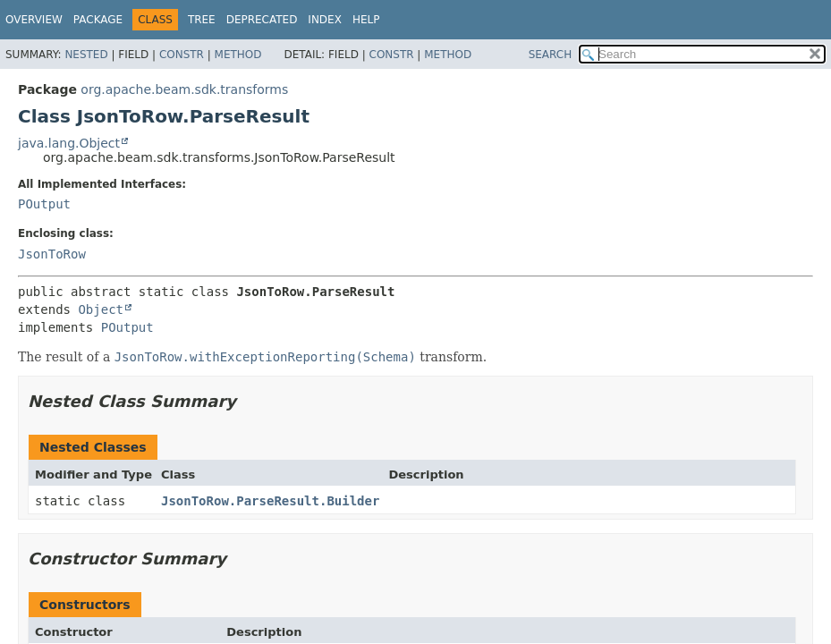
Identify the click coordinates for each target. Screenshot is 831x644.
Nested (86, 55)
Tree (202, 20)
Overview (34, 20)
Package (98, 20)
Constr (182, 55)
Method (238, 55)
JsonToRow (52, 254)
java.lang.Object (69, 143)
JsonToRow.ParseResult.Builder (270, 501)
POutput (44, 204)
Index (325, 20)
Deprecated (262, 20)
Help (366, 20)
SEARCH (551, 55)
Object (101, 309)
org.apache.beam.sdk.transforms (184, 89)
